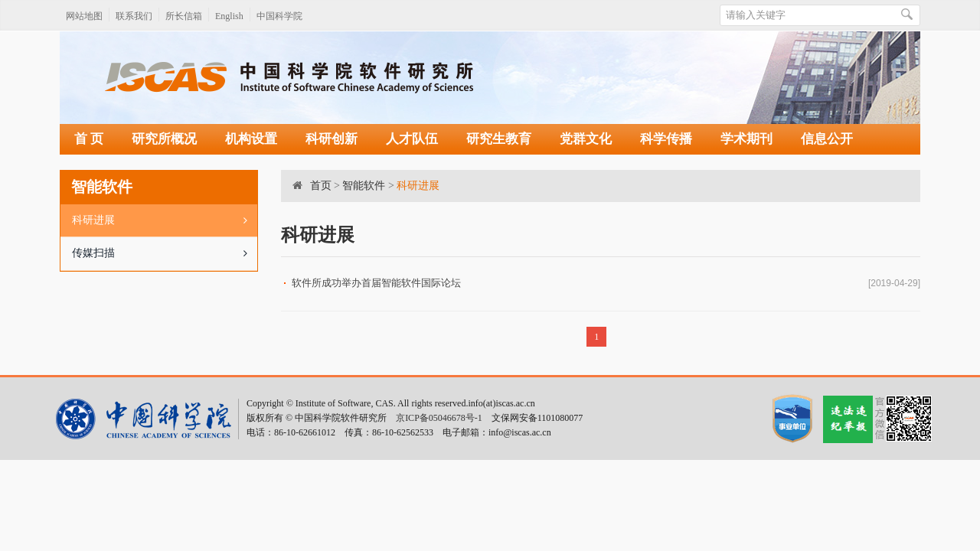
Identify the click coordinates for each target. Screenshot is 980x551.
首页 (321, 186)
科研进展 (165, 220)
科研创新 (332, 139)
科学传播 (666, 139)
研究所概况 (164, 139)
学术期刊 (746, 139)
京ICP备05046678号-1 (439, 418)
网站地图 (84, 16)
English (229, 16)
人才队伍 (412, 139)
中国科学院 (279, 16)
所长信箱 (184, 16)
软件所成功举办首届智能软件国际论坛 (376, 283)
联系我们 (134, 16)
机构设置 (251, 139)
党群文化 (586, 139)
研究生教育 (499, 139)
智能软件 (364, 186)
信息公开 (827, 139)
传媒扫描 (165, 253)
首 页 (89, 139)
